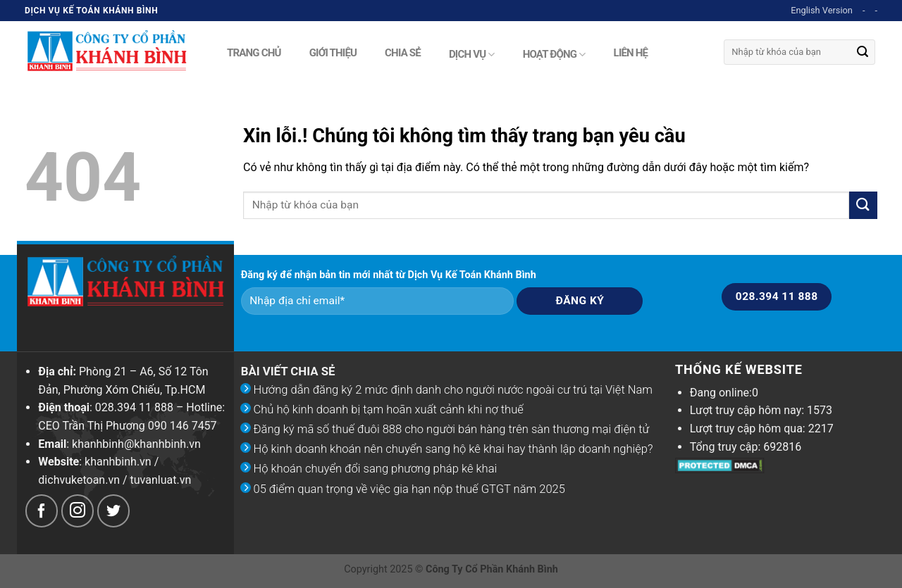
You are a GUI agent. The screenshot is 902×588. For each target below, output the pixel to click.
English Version (822, 10)
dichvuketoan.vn (79, 480)
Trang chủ (254, 51)
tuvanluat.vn (161, 480)
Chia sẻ (403, 51)
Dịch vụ (472, 55)
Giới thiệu (333, 51)
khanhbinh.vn (118, 462)
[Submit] (863, 52)
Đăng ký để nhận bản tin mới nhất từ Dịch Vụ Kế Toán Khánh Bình (389, 275)
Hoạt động (554, 55)
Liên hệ (631, 51)
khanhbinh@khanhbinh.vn (136, 444)
